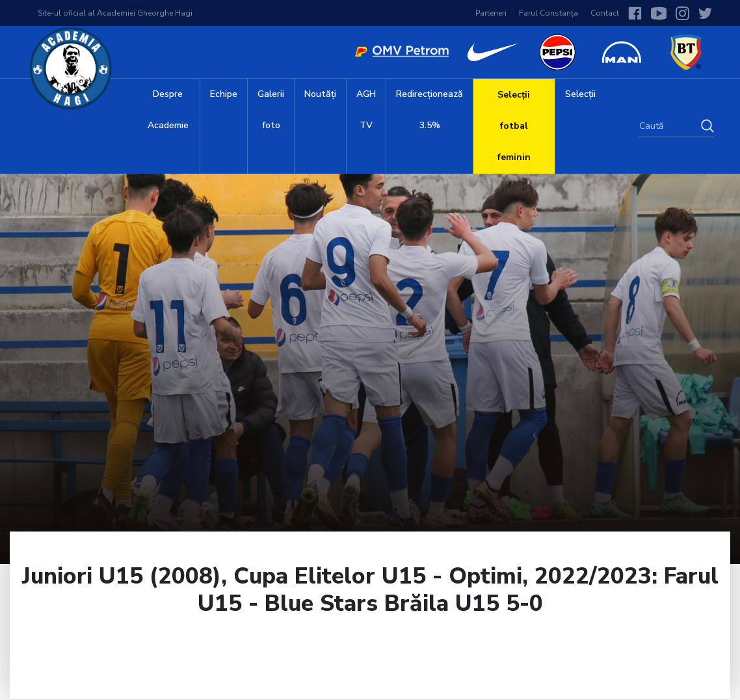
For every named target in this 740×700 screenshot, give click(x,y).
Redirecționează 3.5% (429, 110)
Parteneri (491, 13)
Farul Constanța (548, 13)
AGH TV (366, 110)
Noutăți (320, 94)
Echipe (224, 94)
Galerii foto (271, 110)
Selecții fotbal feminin (514, 126)
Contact (605, 13)
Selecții (580, 94)
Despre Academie (168, 110)
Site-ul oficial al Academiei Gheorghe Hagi (115, 13)
